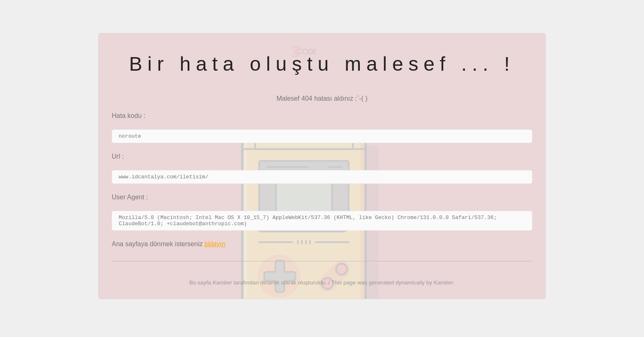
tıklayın (215, 249)
